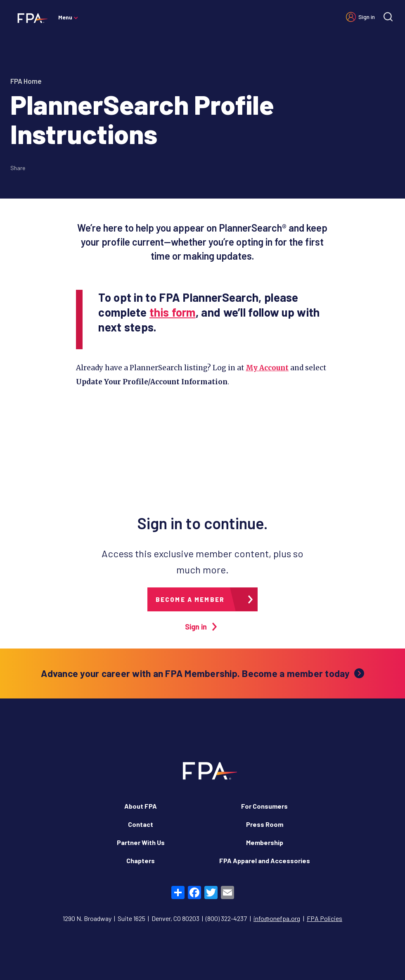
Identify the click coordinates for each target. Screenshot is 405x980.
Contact (141, 824)
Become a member (190, 599)
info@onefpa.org (277, 918)
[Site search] (388, 17)
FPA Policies (324, 918)
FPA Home (26, 81)
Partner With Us (141, 842)
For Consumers (264, 806)
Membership (265, 842)
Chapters (141, 860)
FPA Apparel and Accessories (265, 860)
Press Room (265, 824)
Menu (65, 17)
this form (173, 312)
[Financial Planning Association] (30, 18)
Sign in (367, 17)
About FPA (141, 806)
